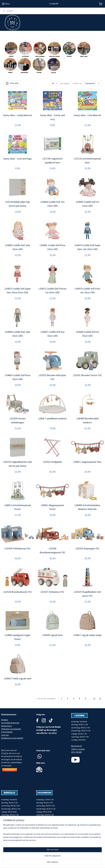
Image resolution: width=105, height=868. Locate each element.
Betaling (5, 720)
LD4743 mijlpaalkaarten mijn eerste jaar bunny (18, 464)
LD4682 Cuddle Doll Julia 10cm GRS (17, 247)
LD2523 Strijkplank (52, 462)
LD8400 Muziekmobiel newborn (87, 421)
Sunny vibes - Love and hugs (17, 159)
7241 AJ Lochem (78, 749)
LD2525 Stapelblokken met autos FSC (87, 594)
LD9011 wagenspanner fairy (87, 462)
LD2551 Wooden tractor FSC (87, 375)
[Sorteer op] (92, 83)
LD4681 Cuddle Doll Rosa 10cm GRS (52, 247)
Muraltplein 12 (7, 824)
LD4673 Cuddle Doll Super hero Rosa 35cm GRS (18, 291)
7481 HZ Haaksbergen (45, 827)
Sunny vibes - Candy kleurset (17, 115)
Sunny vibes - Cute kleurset (87, 115)
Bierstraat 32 (76, 746)
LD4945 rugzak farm (52, 635)
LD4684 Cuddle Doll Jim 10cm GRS (52, 204)
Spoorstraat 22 (42, 824)
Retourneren (6, 726)
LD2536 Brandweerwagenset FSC (52, 551)
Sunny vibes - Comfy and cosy (52, 117)
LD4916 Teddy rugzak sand (18, 679)
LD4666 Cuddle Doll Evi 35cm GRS (87, 334)
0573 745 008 (76, 752)
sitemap (59, 863)
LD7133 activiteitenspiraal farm (87, 161)
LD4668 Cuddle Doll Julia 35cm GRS (17, 334)
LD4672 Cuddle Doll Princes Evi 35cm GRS (52, 291)
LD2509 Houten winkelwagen (17, 421)
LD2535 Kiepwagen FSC (87, 549)
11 (94, 699)
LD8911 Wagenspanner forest (52, 507)
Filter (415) (12, 83)
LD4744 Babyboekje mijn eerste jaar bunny (17, 204)
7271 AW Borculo (8, 827)
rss (64, 863)
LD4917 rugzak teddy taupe (87, 635)
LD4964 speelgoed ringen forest (18, 637)
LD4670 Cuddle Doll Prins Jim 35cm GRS (87, 291)
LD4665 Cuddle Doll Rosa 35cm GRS (18, 377)
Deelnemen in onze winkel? (12, 738)
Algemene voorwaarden (11, 729)
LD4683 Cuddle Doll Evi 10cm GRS (87, 204)
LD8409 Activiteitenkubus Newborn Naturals (87, 507)
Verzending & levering (10, 723)
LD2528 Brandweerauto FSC (18, 592)
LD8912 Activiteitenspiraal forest (17, 507)
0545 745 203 (6, 830)
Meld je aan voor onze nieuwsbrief (15, 34)
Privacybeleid (7, 732)
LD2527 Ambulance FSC (52, 592)
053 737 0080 (41, 830)
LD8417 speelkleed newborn (52, 419)
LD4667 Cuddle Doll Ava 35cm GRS (52, 334)
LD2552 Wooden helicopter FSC (52, 377)
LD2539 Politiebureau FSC (17, 549)
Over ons (5, 735)
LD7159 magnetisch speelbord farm (52, 161)
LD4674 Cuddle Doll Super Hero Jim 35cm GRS (87, 247)
